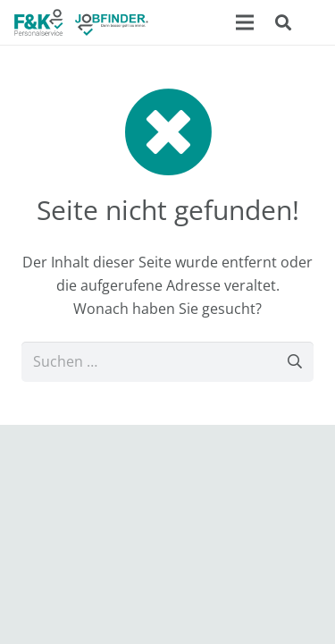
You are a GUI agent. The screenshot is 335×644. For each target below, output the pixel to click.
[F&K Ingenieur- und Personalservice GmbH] (81, 22)
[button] (283, 22)
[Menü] (245, 22)
